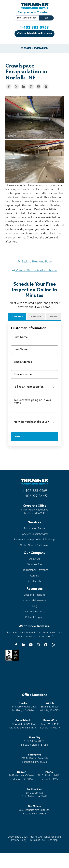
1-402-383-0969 (34, 28)
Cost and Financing (34, 595)
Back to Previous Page (34, 261)
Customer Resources (34, 612)
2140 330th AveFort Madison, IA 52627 (34, 793)
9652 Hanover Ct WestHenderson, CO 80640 (21, 776)
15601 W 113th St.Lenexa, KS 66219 (50, 724)
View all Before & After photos (35, 270)
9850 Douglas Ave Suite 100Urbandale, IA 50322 (34, 810)
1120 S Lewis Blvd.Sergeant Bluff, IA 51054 (34, 741)
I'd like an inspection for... (30, 387)
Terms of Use (37, 840)
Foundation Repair (35, 529)
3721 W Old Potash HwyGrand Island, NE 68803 (23, 724)
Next (17, 436)
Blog (34, 606)
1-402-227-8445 (34, 496)
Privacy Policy (19, 840)
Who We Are (35, 565)
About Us (35, 559)
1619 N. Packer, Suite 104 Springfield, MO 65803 (34, 759)
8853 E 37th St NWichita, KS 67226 (50, 707)
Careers (34, 576)
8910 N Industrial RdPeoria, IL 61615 (49, 776)
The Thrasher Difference (35, 570)
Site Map (53, 840)
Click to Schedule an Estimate (35, 34)
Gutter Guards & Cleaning (35, 546)
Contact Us (35, 581)
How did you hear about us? (31, 422)
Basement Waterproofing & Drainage (34, 540)
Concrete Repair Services (34, 534)
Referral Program (35, 617)
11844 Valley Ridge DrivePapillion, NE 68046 (23, 707)
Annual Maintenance (35, 601)
